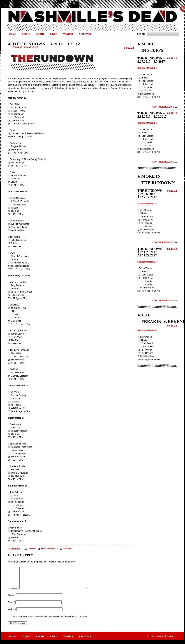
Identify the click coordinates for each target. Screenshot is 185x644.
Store (26, 34)
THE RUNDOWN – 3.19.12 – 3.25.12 (46, 44)
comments (15, 549)
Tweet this (67, 549)
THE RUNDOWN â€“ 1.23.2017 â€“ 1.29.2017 (150, 252)
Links (54, 34)
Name (12, 600)
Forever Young (31, 47)
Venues (68, 34)
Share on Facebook (49, 549)
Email (11, 607)
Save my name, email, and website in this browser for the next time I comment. (50, 621)
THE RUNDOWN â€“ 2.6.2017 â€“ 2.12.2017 (150, 194)
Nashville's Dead (92, 17)
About (40, 34)
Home (12, 34)
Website (12, 614)
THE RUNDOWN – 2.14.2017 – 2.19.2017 (152, 115)
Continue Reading (163, 107)
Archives (85, 34)
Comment (32, 549)
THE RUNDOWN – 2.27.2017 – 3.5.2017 (151, 60)
